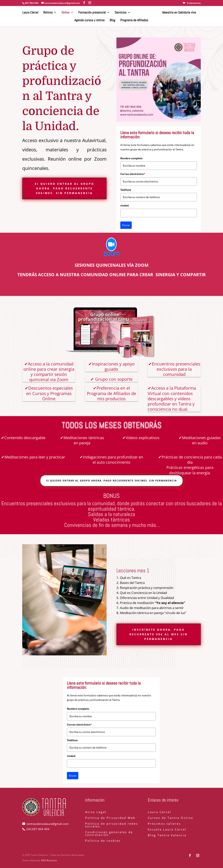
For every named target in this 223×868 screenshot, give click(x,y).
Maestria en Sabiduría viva (179, 13)
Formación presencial (92, 13)
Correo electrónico (133, 174)
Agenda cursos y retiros (90, 20)
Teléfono (126, 190)
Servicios (121, 13)
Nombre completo (131, 158)
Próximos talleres (164, 824)
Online (66, 13)
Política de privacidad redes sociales (111, 825)
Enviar (126, 225)
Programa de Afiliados (134, 20)
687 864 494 (32, 3)
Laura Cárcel (31, 13)
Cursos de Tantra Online (170, 818)
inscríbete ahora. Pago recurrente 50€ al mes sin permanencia (158, 634)
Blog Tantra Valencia (167, 835)
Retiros (48, 13)
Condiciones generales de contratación (109, 834)
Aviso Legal (96, 812)
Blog (112, 20)
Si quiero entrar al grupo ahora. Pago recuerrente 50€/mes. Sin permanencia (65, 188)
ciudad (124, 205)
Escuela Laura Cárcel (167, 830)
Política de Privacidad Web (110, 818)
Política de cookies (103, 841)
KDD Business (49, 860)
